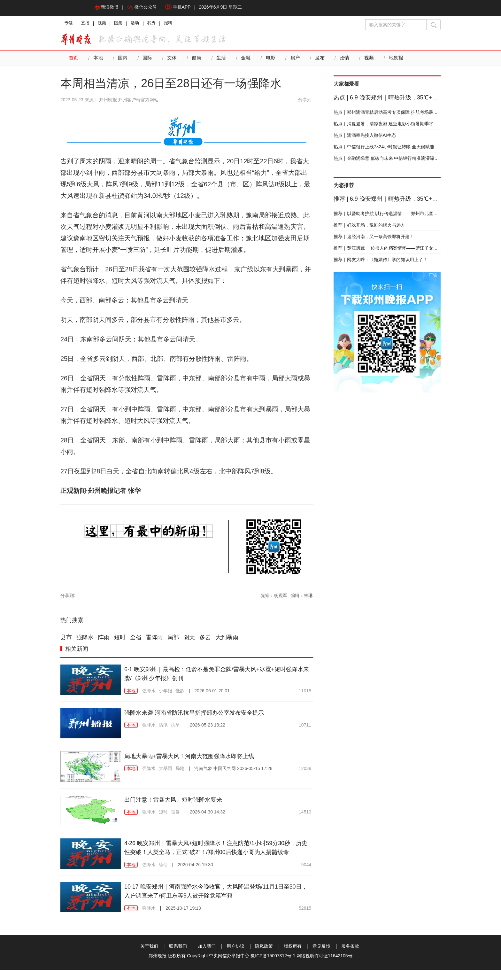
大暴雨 (166, 770)
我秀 (159, 24)
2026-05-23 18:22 (208, 727)
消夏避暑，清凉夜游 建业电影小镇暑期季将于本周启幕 (395, 126)
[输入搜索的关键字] (396, 25)
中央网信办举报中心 (229, 966)
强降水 (85, 639)
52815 (305, 918)
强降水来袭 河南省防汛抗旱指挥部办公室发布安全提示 (202, 714)
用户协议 (235, 956)
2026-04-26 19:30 (195, 875)
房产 (295, 60)
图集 (123, 24)
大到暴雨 (227, 639)
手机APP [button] (181, 8)
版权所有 (293, 956)
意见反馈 (321, 956)
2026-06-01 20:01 (212, 693)
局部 (173, 639)
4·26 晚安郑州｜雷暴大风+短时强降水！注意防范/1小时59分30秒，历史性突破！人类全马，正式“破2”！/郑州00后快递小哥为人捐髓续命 (216, 854)
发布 (320, 60)
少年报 (166, 693)
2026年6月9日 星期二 (225, 8)
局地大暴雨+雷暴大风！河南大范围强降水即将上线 (197, 758)
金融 (246, 60)
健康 (197, 60)
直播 (87, 24)
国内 (123, 60)
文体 (172, 60)
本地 (98, 60)
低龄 (180, 693)
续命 (163, 875)
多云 (205, 639)
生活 (221, 60)
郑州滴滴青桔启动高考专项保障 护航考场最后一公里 (392, 114)
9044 (306, 875)
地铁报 (396, 60)
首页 (73, 60)
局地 (180, 770)
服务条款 (350, 956)
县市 (66, 639)
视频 (105, 24)
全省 (136, 639)
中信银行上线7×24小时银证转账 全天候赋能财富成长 (393, 149)
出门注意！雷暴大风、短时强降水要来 (179, 801)
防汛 (163, 727)
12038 (305, 770)
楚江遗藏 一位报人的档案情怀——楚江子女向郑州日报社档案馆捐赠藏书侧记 (417, 250)
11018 (305, 693)
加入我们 (207, 956)
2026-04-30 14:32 (208, 814)
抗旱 (175, 727)
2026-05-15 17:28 (233, 770)
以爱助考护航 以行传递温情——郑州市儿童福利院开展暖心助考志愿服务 (412, 215)
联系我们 (178, 956)
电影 (270, 60)
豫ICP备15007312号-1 (273, 966)
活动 (141, 24)
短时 (120, 639)
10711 (305, 727)
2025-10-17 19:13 (183, 918)
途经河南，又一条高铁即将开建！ (374, 238)
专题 (69, 24)
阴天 (189, 639)
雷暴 (175, 814)
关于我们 (149, 956)
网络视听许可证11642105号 (324, 966)
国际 (147, 60)
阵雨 (104, 639)
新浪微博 (107, 8)
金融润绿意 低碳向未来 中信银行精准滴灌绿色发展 (391, 160)
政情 (344, 60)
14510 (305, 814)
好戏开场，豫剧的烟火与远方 (369, 227)
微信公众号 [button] (144, 8)
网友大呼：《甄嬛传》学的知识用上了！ (381, 261)
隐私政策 (264, 956)
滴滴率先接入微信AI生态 (365, 137)
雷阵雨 (154, 639)
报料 (177, 24)
